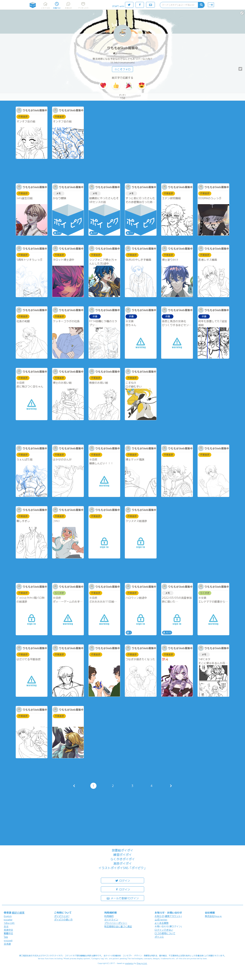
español (8, 920)
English (8, 916)
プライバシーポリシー (116, 923)
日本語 (7, 944)
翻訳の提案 (18, 913)
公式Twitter (161, 920)
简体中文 (8, 930)
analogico (129, 963)
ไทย (6, 937)
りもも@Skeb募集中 (123, 48)
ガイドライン (111, 920)
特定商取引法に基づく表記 (118, 926)
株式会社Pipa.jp (213, 916)
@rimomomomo (124, 53)
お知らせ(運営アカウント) (168, 916)
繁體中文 (8, 933)
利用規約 (109, 916)
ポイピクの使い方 (63, 920)
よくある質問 (162, 923)
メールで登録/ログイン (123, 898)
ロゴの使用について (165, 933)
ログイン (122, 880)
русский (8, 940)
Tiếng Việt (9, 923)
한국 (6, 926)
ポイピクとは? (62, 916)
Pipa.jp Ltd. (142, 963)
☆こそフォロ (122, 69)
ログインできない (164, 930)
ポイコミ (159, 937)
